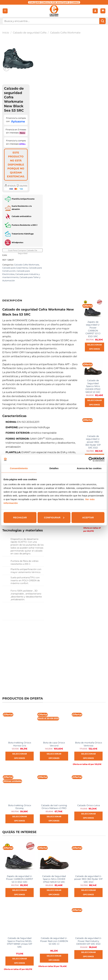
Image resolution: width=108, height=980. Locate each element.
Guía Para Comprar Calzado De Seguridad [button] (23, 251)
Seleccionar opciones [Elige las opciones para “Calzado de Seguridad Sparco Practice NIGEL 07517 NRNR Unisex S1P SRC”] (20, 961)
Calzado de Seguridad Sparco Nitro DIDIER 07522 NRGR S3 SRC (93, 386)
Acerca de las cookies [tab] (89, 468)
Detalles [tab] (54, 468)
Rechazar (20, 517)
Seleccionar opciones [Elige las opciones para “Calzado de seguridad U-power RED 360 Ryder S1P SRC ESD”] (89, 892)
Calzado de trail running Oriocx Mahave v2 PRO (54, 807)
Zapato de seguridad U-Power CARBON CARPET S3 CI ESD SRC (93, 329)
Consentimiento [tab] (19, 468)
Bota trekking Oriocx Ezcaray (20, 807)
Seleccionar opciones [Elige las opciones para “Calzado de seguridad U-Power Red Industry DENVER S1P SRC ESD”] (89, 954)
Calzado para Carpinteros (15, 268)
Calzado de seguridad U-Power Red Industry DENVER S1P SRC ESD (88, 941)
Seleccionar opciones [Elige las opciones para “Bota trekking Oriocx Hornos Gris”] (20, 756)
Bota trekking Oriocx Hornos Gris (20, 744)
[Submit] (102, 21)
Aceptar (88, 517)
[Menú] (5, 11)
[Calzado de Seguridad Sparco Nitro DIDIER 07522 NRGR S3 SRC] (93, 367)
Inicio (6, 33)
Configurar (54, 517)
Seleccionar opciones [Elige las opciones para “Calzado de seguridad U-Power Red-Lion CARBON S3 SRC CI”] (54, 958)
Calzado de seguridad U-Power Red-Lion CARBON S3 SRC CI (54, 941)
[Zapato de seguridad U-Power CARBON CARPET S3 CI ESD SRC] (93, 309)
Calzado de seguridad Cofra (30, 33)
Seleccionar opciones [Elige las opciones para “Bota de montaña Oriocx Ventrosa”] (89, 756)
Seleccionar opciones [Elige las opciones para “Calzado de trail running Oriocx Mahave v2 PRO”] (54, 819)
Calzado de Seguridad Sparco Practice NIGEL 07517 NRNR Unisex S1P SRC (20, 942)
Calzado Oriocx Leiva (89, 805)
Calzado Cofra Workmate (65, 33)
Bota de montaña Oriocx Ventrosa (89, 744)
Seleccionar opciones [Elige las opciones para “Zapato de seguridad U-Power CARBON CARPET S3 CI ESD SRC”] (95, 347)
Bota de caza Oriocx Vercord (54, 744)
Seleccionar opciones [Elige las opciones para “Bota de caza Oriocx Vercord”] (54, 756)
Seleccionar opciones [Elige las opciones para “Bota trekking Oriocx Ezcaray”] (20, 819)
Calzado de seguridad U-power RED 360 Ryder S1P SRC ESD (93, 442)
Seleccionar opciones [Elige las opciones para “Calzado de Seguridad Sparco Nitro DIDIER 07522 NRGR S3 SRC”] (95, 403)
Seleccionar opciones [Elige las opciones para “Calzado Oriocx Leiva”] (89, 816)
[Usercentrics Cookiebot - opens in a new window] (91, 459)
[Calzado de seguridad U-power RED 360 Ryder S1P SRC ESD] (93, 423)
